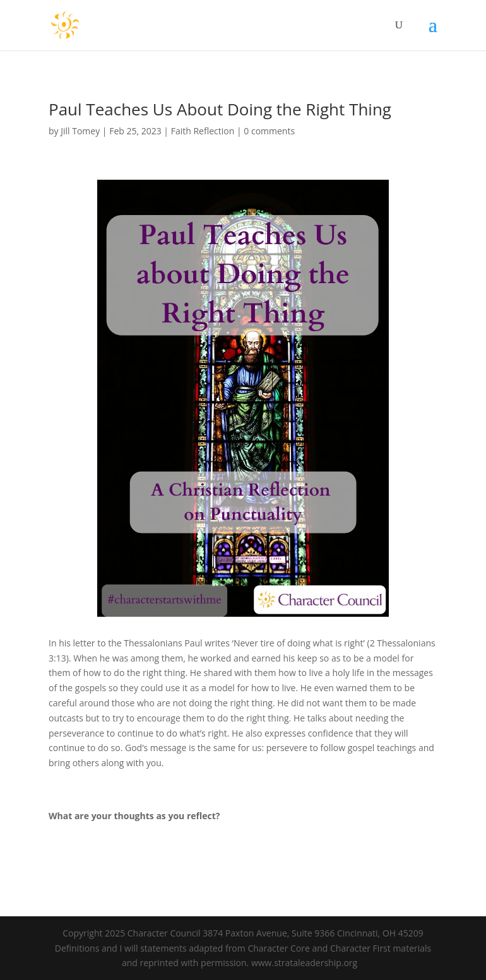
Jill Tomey (80, 131)
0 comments (269, 131)
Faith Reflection (203, 131)
